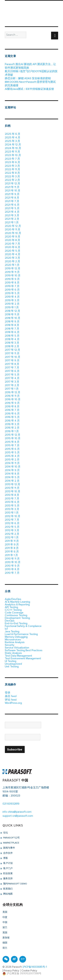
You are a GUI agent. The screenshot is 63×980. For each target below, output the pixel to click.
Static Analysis (13, 653)
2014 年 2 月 (12, 481)
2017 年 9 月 (12, 360)
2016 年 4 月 (12, 421)
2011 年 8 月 (12, 548)
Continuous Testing (16, 615)
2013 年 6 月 (12, 502)
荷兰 (5, 948)
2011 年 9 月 (12, 545)
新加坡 (6, 938)
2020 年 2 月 (13, 261)
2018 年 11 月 (12, 314)
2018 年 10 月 (13, 318)
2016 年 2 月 (12, 428)
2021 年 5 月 (12, 208)
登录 (8, 693)
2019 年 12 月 (13, 268)
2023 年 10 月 (13, 155)
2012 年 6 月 (12, 523)
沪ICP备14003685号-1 (35, 967)
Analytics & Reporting (17, 605)
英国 (5, 933)
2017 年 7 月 (12, 368)
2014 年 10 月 (13, 467)
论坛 (5, 833)
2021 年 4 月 (12, 212)
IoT (7, 629)
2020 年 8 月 (13, 240)
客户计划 (8, 863)
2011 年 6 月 (12, 552)
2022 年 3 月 (12, 176)
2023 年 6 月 (13, 162)
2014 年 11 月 (12, 463)
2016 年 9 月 (12, 403)
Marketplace (11, 843)
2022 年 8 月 (12, 173)
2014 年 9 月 (12, 470)
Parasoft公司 (11, 838)
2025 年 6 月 (13, 134)
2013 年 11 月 (12, 488)
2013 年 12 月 (13, 484)
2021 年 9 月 (12, 194)
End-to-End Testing (16, 623)
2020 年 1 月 (12, 265)
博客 (5, 858)
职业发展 (8, 873)
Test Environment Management (23, 658)
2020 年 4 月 (13, 254)
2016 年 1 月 (12, 431)
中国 (5, 922)
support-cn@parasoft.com (18, 816)
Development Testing (17, 618)
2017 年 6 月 (12, 371)
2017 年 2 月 (12, 385)
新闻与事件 (9, 848)
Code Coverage (14, 613)
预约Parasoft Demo (15, 884)
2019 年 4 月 (12, 297)
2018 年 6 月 (12, 332)
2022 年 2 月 (12, 180)
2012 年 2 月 (12, 534)
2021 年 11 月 (12, 187)
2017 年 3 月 (12, 382)
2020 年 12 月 (13, 226)
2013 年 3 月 (12, 509)
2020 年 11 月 (13, 230)
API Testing (11, 607)
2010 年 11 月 (12, 559)
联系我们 (8, 889)
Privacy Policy (11, 971)
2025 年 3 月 (13, 141)
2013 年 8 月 (12, 495)
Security (10, 645)
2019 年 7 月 (12, 286)
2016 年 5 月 (12, 417)
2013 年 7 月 (12, 499)
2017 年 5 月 (12, 375)
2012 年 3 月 (12, 530)
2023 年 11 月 (13, 152)
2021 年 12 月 (13, 184)
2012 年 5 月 (12, 527)
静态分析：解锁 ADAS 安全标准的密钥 (28, 78)
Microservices (13, 640)
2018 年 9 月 (12, 322)
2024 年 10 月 (13, 148)
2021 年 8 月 (12, 198)
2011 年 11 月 (12, 541)
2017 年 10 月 (13, 357)
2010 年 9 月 (12, 566)
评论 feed (11, 700)
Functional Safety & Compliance (23, 626)
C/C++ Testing (13, 610)
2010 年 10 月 (13, 562)
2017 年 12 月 (13, 350)
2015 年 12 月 (13, 435)
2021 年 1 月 (12, 222)
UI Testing (11, 661)
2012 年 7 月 (12, 520)
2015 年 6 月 (12, 449)
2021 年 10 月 (13, 191)
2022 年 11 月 (13, 169)
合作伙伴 (8, 853)
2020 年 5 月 (13, 251)
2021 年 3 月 (12, 215)
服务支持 (8, 879)
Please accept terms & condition (24, 745)
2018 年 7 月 (12, 329)
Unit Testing (12, 667)
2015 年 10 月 (13, 438)
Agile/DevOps (13, 599)
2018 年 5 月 (12, 336)
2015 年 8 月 (12, 442)
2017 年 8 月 (12, 364)
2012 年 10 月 (13, 516)
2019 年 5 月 (12, 293)
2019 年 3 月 (12, 300)
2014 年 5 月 (12, 477)
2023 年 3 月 (12, 166)
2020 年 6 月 (13, 247)
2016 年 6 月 (12, 414)
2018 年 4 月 (12, 339)
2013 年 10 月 (13, 491)
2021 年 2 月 (12, 219)
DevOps (10, 621)
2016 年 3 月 (12, 424)
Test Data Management (18, 656)
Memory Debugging (16, 637)
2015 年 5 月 (12, 453)
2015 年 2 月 (12, 460)
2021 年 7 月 (12, 201)
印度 (5, 917)
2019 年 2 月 (12, 304)
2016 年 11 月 (12, 396)
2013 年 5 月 (12, 506)
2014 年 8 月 (12, 474)
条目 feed (11, 696)
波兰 (5, 927)
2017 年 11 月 (12, 353)
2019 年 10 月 (13, 276)
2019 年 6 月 (12, 290)
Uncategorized (13, 664)
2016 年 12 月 (13, 392)
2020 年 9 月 (13, 237)
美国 (5, 912)
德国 (5, 943)
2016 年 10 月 (13, 399)
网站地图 (8, 894)
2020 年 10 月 (13, 233)
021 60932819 (11, 804)
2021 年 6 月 (12, 205)
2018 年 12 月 (13, 311)
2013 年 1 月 (12, 513)
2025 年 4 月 (13, 138)
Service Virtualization (17, 648)
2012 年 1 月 (12, 537)
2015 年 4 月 (12, 456)
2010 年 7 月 (12, 573)
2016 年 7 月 (12, 410)
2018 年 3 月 (12, 343)
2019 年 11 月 (12, 272)
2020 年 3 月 (13, 258)
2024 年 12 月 (13, 145)
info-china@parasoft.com (17, 812)
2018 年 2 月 (12, 346)
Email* (23, 736)
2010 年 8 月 (12, 569)
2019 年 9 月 (12, 279)
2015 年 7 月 (12, 445)
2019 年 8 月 (12, 283)
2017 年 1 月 (12, 389)
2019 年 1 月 (12, 307)
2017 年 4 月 (12, 378)
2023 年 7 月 (12, 159)
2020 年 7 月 (13, 244)
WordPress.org (13, 703)
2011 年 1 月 (11, 555)
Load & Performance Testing (21, 634)
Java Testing (12, 631)
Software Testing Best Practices (24, 650)
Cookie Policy (29, 971)
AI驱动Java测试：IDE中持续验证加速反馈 (29, 89)
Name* (23, 724)
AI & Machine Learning (17, 602)
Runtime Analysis (15, 642)
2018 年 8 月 (12, 325)
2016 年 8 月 (12, 406)
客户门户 (8, 868)
